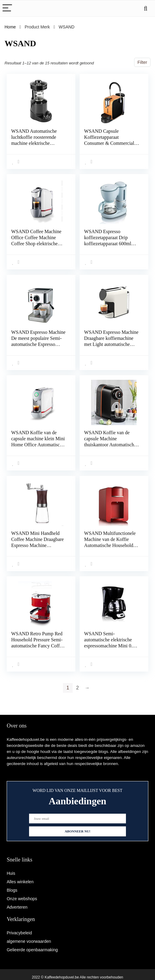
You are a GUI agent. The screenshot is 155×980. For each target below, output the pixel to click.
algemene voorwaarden (29, 941)
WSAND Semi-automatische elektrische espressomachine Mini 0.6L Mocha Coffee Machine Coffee (111, 644)
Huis (11, 873)
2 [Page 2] (78, 685)
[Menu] (7, 8)
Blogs (12, 890)
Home (10, 27)
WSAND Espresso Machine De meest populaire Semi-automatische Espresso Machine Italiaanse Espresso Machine (38, 343)
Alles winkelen (20, 882)
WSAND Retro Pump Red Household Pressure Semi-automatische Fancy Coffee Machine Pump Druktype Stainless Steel (38, 644)
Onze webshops (22, 899)
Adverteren (17, 907)
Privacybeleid (19, 933)
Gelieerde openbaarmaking (32, 950)
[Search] (146, 8)
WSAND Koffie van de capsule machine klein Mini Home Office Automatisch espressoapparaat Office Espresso (38, 443)
